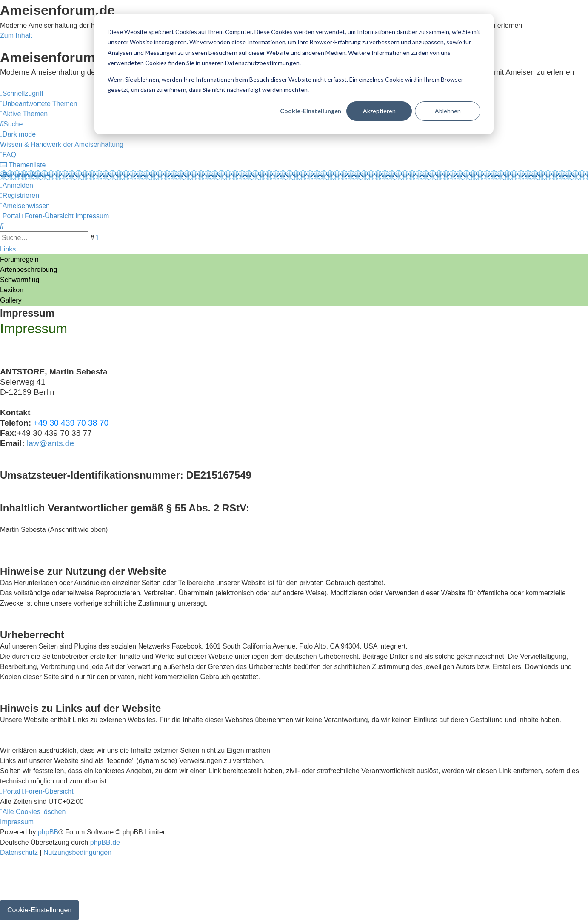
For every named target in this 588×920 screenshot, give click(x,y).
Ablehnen (448, 111)
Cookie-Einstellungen (311, 111)
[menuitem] (39, 104)
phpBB (48, 832)
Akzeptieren (379, 111)
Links (8, 249)
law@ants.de (50, 443)
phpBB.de (105, 842)
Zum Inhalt (16, 36)
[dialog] (294, 74)
